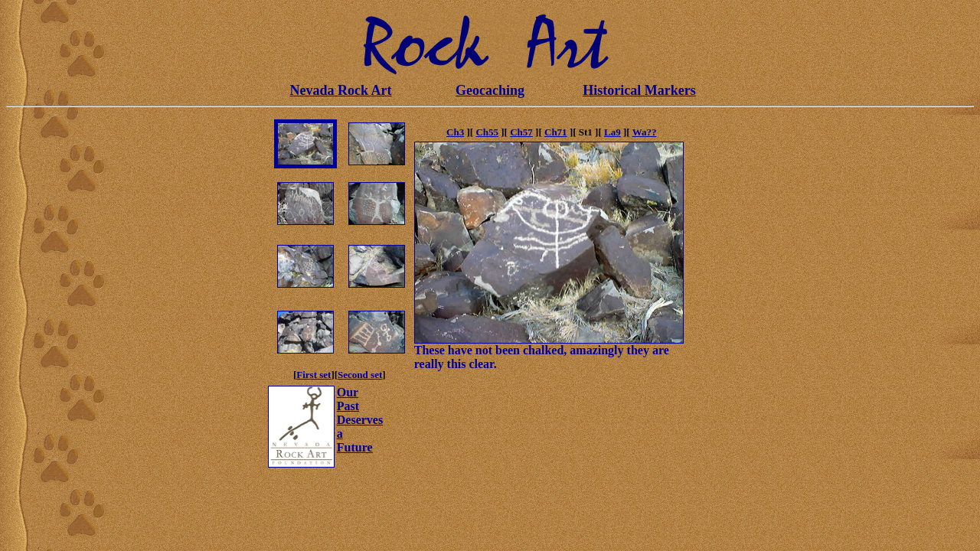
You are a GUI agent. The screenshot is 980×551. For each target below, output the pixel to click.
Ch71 (556, 132)
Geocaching (490, 90)
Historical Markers (639, 90)
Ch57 (521, 132)
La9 (612, 132)
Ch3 (455, 132)
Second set (360, 375)
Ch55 (487, 132)
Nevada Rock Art (341, 90)
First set (314, 375)
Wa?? (645, 132)
